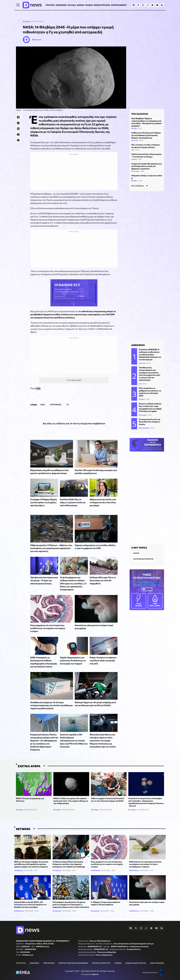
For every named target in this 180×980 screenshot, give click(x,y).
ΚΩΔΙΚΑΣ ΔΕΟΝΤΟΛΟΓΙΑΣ (136, 957)
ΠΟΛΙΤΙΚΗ (50, 5)
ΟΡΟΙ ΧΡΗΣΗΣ (49, 957)
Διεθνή (134, 158)
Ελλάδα (134, 127)
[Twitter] (18, 123)
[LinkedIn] (18, 129)
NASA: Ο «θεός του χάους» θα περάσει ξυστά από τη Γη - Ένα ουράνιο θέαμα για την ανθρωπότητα (71, 795)
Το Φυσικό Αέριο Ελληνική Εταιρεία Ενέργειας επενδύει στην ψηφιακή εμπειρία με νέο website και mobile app (69, 858)
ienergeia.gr (19, 864)
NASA (43, 399)
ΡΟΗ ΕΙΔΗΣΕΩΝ (140, 113)
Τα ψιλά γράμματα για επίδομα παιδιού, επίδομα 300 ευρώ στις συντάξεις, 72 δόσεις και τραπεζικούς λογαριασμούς (73, 578)
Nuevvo (95, 968)
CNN (38, 382)
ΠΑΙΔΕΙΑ (89, 5)
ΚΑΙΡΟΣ (136, 549)
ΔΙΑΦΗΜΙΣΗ (34, 957)
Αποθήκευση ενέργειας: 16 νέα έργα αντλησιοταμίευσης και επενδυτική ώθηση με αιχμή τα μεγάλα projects (52, 699)
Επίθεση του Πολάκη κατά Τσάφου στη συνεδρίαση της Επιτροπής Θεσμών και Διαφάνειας (146, 134)
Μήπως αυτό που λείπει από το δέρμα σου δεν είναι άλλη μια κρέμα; (103, 497)
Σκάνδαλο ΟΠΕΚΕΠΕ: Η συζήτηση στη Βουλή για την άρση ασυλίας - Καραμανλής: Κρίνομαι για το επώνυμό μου (150, 351)
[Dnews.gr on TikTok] (148, 5)
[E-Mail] (18, 134)
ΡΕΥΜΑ (139, 597)
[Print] (18, 140)
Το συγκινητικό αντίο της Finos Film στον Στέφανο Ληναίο (150, 419)
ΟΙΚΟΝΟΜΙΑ (61, 5)
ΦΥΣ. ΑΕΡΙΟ (155, 597)
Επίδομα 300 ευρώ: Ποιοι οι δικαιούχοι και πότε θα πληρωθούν (103, 575)
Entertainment (144, 425)
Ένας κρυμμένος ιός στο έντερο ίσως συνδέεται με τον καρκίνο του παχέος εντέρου (48, 622)
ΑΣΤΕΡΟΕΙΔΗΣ (56, 399)
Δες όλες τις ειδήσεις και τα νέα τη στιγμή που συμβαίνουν (74, 417)
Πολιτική (135, 139)
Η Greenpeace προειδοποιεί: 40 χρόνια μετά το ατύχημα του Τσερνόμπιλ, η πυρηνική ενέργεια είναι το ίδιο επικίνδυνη (71, 899)
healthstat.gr (96, 864)
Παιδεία (142, 396)
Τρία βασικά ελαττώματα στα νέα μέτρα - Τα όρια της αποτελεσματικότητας (44, 575)
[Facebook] (18, 117)
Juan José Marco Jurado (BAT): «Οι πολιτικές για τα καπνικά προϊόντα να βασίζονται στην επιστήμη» (30, 899)
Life (133, 149)
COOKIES (118, 957)
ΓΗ (68, 399)
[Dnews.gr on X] (138, 5)
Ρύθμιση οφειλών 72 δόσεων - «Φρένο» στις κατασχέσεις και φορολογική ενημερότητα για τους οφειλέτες (51, 542)
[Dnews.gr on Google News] (152, 5)
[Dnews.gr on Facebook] (134, 5)
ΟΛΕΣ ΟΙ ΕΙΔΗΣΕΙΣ (157, 957)
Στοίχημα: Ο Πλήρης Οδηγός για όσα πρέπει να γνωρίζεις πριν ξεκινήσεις (44, 497)
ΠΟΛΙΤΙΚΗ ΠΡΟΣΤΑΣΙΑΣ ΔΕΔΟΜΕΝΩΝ (73, 957)
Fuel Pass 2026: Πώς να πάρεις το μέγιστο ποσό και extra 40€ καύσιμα (73, 497)
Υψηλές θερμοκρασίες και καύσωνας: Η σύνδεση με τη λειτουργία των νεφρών (73, 655)
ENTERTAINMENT (119, 5)
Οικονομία (135, 170)
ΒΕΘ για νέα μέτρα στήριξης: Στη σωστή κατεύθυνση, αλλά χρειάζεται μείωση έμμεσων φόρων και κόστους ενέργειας (31, 858)
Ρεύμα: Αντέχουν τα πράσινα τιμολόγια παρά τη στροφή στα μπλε (103, 655)
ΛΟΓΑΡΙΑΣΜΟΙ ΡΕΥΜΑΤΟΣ (143, 555)
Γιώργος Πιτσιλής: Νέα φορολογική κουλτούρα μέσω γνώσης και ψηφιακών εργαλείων (146, 165)
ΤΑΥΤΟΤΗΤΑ (21, 957)
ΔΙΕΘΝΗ (80, 5)
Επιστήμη (26, 21)
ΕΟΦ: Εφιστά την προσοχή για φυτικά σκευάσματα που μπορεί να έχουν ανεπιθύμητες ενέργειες (145, 858)
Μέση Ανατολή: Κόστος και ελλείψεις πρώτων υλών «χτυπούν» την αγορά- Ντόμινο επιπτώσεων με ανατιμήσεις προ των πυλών (103, 735)
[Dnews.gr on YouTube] (157, 5)
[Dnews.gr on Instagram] (143, 5)
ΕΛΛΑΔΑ (72, 5)
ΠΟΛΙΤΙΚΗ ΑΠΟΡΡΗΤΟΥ (101, 957)
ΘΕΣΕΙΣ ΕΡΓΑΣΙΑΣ (102, 5)
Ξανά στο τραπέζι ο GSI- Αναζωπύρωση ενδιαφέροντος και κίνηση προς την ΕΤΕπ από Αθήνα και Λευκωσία (74, 735)
